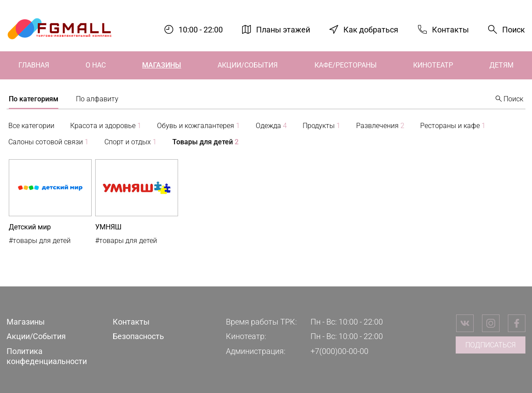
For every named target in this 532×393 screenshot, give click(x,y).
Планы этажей (283, 29)
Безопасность (138, 336)
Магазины (162, 65)
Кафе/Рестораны (346, 65)
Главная (34, 65)
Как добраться (371, 29)
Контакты (450, 29)
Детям (502, 65)
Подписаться (491, 345)
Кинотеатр (433, 65)
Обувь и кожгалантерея (198, 126)
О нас (96, 65)
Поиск (514, 30)
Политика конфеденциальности (47, 356)
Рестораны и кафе (453, 126)
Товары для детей (205, 142)
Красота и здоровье (106, 126)
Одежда (271, 126)
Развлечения (380, 126)
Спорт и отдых (130, 142)
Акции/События (248, 65)
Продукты (321, 126)
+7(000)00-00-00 (339, 351)
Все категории (31, 126)
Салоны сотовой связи (48, 142)
